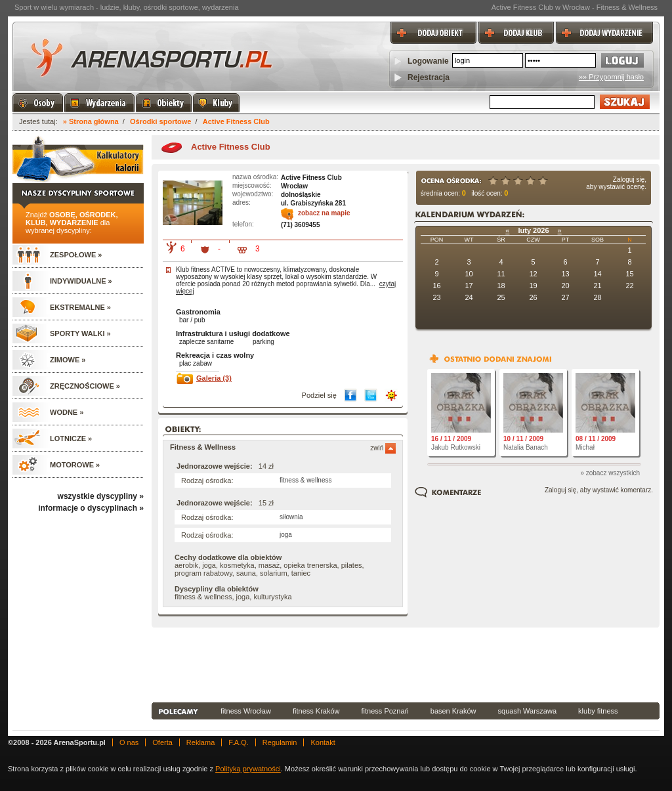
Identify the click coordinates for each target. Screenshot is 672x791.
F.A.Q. (239, 742)
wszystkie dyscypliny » (101, 496)
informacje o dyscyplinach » (91, 508)
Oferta (162, 742)
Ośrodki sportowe (161, 121)
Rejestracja (429, 77)
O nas (129, 742)
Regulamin (280, 742)
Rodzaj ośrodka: (207, 481)
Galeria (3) (214, 378)
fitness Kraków (316, 711)
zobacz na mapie (324, 213)
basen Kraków (453, 711)
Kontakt (323, 742)
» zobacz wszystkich (610, 473)
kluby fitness (598, 711)
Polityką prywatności (248, 769)
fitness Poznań (385, 711)
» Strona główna (91, 121)
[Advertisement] (406, 664)
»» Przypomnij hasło (611, 77)
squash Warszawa (527, 711)
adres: (241, 203)
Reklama (200, 742)
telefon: (243, 224)
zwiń (383, 448)
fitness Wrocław (246, 711)
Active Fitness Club (236, 121)
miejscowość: (252, 185)
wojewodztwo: (253, 194)
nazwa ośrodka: (255, 177)
